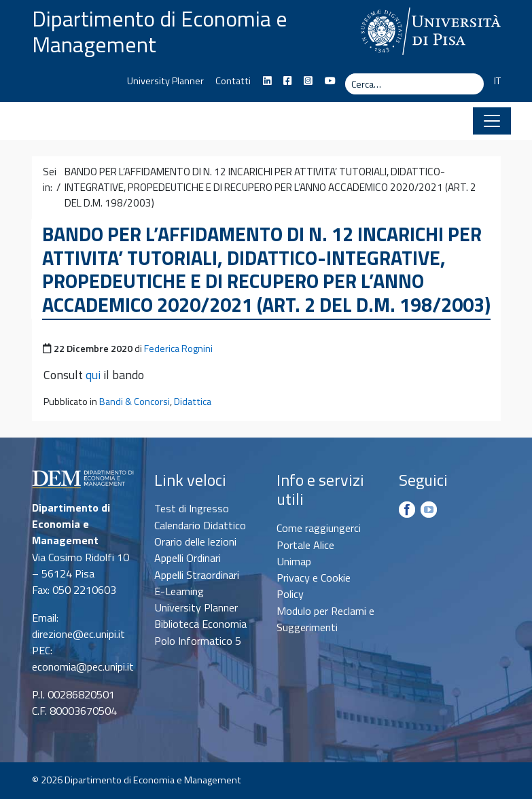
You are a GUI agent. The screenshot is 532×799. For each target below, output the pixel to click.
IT (497, 81)
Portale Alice (305, 545)
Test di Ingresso (192, 508)
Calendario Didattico (200, 525)
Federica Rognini (178, 349)
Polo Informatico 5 (198, 641)
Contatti (233, 81)
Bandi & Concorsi (135, 402)
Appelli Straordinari (197, 575)
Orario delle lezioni (195, 541)
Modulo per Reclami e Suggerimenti (325, 619)
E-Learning (179, 591)
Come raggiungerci (319, 528)
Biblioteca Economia (200, 624)
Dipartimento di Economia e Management (160, 31)
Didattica (193, 402)
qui (93, 375)
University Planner (165, 81)
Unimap (294, 561)
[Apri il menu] (492, 121)
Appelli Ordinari (188, 558)
